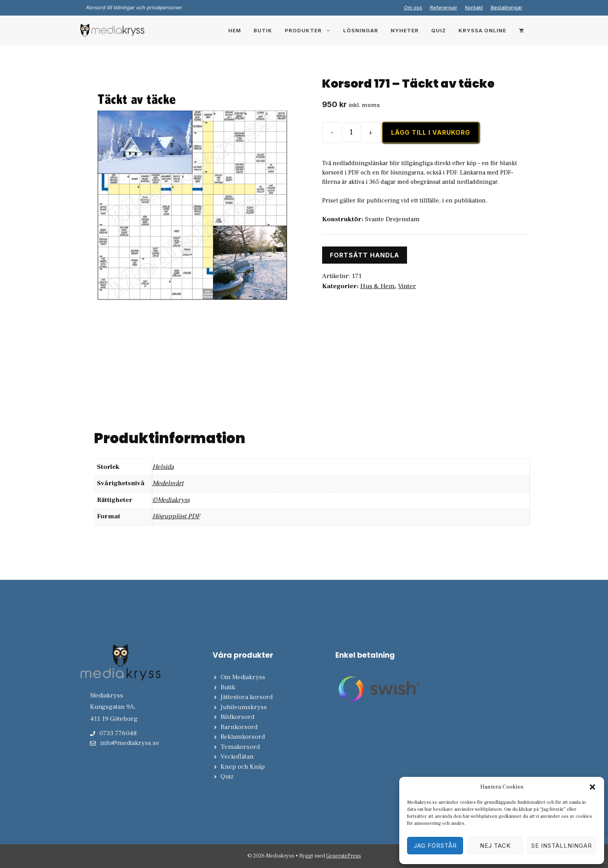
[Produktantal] (351, 132)
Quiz (439, 30)
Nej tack (495, 846)
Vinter (407, 286)
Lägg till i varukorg (431, 132)
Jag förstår (435, 846)
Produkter (311, 30)
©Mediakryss (171, 500)
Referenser (444, 7)
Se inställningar (562, 846)
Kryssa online (482, 30)
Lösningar (361, 30)
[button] (592, 787)
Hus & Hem (377, 286)
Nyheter (405, 30)
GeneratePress (344, 856)
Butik (263, 30)
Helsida (163, 467)
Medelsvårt (168, 483)
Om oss (413, 7)
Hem (235, 30)
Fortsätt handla (365, 255)
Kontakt (474, 7)
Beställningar (507, 7)
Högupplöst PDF (176, 516)
